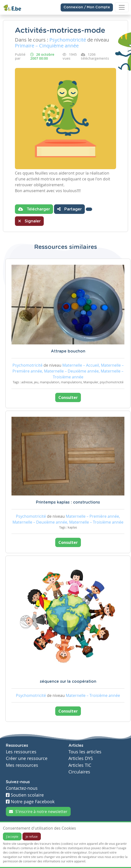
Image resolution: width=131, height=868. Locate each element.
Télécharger (34, 209)
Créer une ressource (27, 758)
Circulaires (79, 772)
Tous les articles (85, 752)
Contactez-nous (22, 788)
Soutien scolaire (25, 795)
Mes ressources (22, 765)
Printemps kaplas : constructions (68, 502)
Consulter (68, 397)
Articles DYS (81, 758)
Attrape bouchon (68, 351)
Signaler (29, 221)
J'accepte (12, 836)
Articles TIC (80, 765)
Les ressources (21, 752)
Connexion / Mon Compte (87, 7)
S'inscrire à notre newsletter (38, 812)
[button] (89, 209)
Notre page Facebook (30, 802)
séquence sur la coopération (68, 681)
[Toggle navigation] (122, 7)
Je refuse (32, 836)
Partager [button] (69, 209)
